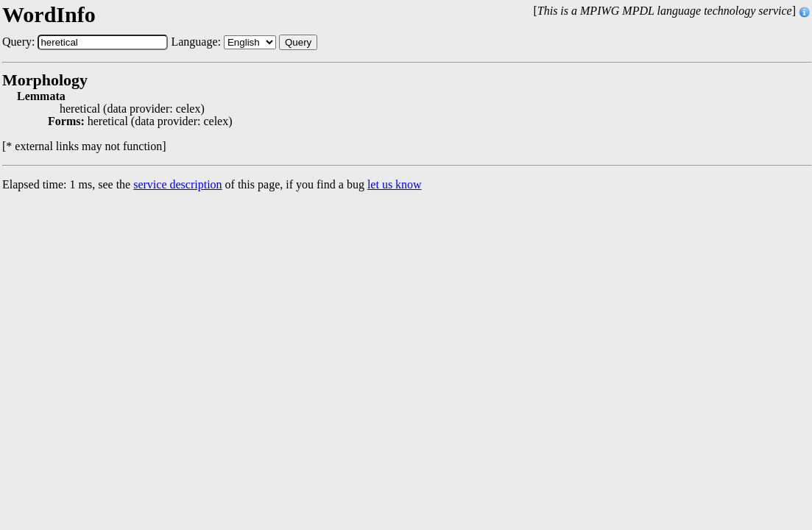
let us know (395, 184)
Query (298, 42)
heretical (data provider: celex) (132, 109)
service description (177, 184)
